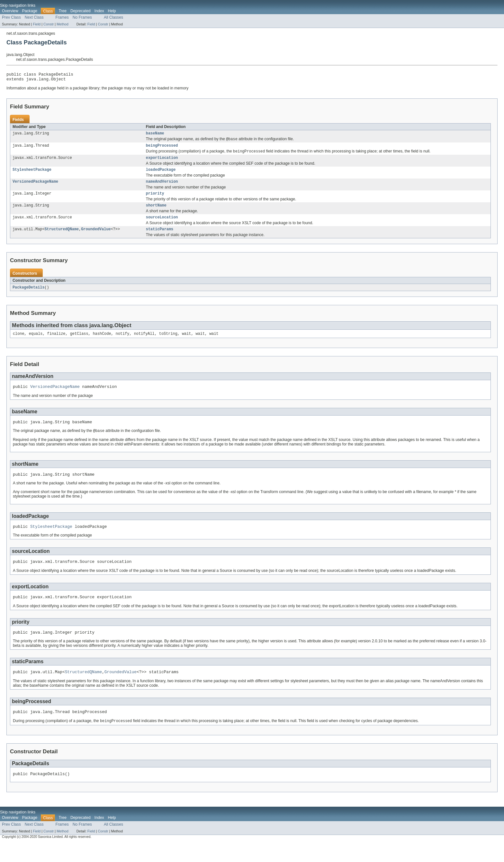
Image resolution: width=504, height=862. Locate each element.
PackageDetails (29, 296)
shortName (156, 212)
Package (30, 11)
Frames (62, 17)
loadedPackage (161, 175)
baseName (155, 136)
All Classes (113, 17)
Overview (10, 11)
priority (155, 200)
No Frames (82, 17)
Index (99, 11)
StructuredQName (62, 237)
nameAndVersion (162, 187)
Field (37, 24)
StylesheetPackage (32, 175)
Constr (49, 24)
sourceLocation (162, 225)
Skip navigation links (18, 5)
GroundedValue (96, 237)
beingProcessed (162, 149)
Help (112, 11)
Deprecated (81, 11)
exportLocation (162, 162)
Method (62, 24)
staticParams (160, 237)
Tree (63, 11)
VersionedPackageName (35, 187)
